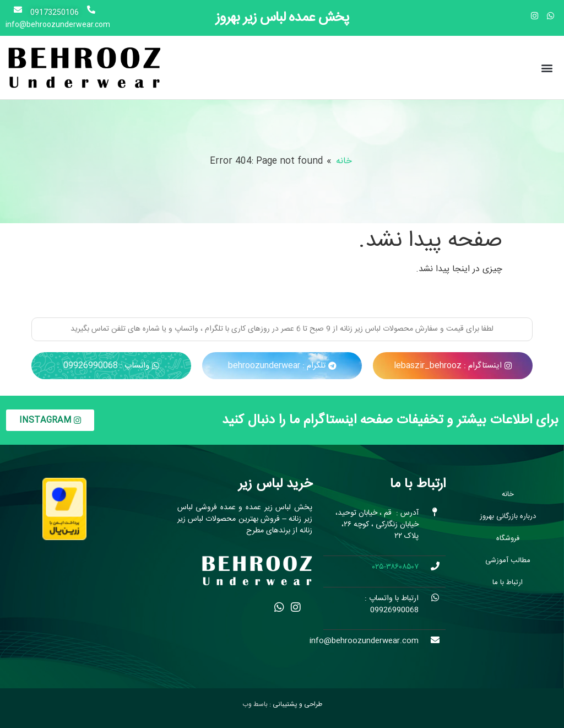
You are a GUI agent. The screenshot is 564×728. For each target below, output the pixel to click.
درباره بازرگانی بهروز (508, 516)
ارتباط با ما (508, 583)
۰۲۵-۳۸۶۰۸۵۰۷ (394, 567)
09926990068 (394, 610)
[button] (547, 68)
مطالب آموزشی (508, 560)
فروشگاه (508, 538)
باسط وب (255, 704)
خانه (344, 161)
